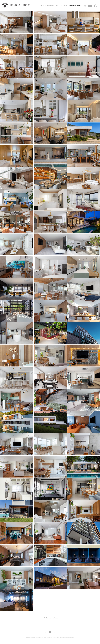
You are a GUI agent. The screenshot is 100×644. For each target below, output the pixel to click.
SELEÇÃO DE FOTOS (47, 6)
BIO (57, 6)
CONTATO (64, 6)
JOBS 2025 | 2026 (75, 6)
